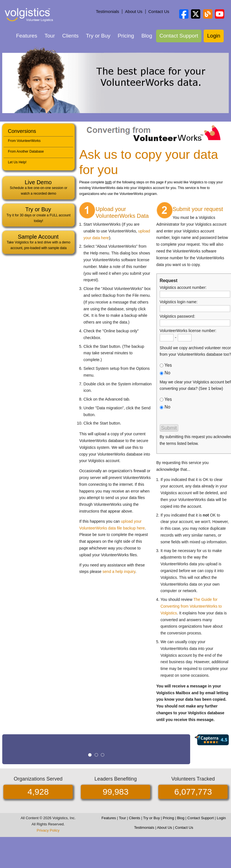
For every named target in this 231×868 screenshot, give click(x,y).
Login (214, 36)
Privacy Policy (48, 830)
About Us (134, 11)
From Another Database (26, 151)
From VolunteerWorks (24, 141)
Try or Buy (98, 36)
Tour (50, 36)
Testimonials (107, 11)
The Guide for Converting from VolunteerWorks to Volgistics (191, 606)
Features (27, 36)
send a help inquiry (119, 572)
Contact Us (159, 11)
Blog (147, 36)
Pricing (126, 36)
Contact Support (179, 36)
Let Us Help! (17, 162)
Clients (70, 36)
